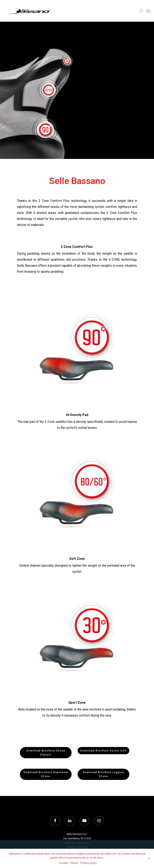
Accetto (64, 863)
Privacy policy (88, 863)
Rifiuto (74, 863)
